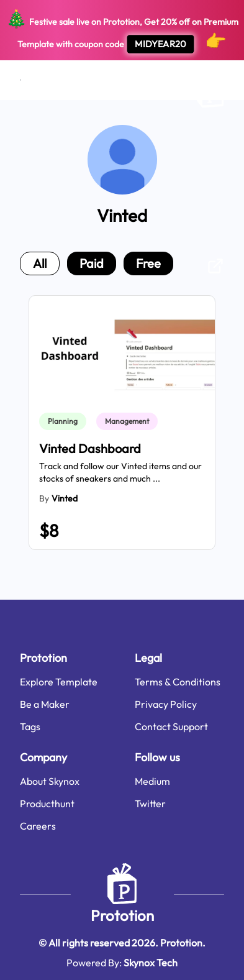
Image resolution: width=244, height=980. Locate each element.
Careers (38, 826)
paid (92, 263)
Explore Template (59, 682)
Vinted (65, 498)
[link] (65, 421)
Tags (30, 726)
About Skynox (50, 781)
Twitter (150, 804)
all (40, 263)
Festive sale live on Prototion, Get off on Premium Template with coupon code (122, 30)
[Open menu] (20, 80)
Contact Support (171, 726)
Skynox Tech (151, 963)
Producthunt (47, 804)
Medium (152, 781)
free (148, 263)
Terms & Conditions (178, 682)
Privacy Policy (166, 704)
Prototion (122, 915)
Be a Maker (45, 704)
